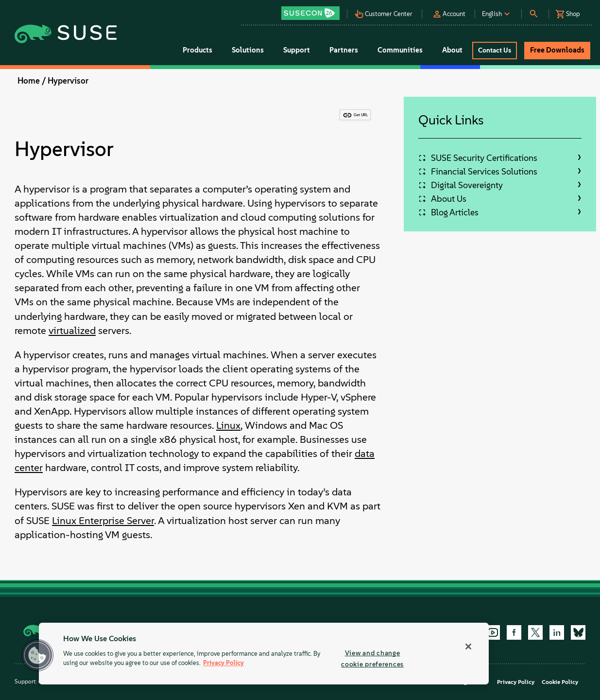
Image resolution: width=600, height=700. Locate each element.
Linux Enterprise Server (103, 520)
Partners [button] (344, 50)
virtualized (72, 330)
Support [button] (297, 50)
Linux (228, 425)
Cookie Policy (560, 682)
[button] (313, 10)
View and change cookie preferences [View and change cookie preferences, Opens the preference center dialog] (372, 658)
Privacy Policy (516, 682)
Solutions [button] (248, 50)
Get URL (361, 115)
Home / (32, 81)
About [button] (452, 50)
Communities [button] (400, 50)
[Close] (468, 647)
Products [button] (197, 50)
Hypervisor (68, 81)
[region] (264, 654)
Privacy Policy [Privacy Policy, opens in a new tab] (223, 663)
